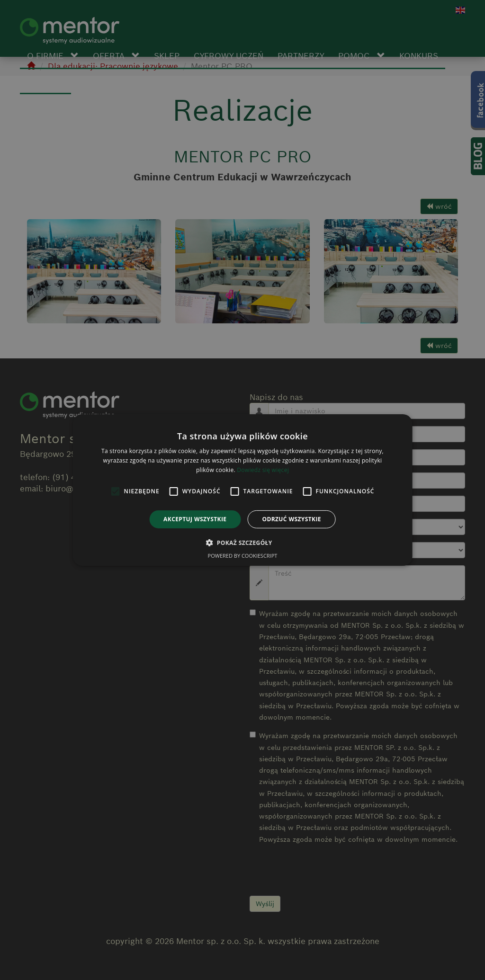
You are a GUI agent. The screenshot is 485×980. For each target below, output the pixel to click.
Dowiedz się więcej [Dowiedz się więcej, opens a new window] (263, 470)
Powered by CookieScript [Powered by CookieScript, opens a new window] (243, 556)
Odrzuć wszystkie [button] (291, 519)
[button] (242, 543)
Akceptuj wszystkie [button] (195, 519)
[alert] (242, 490)
